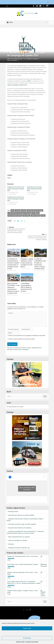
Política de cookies (20, 642)
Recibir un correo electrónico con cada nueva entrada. (22, 339)
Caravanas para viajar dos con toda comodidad (21, 515)
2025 (12, 210)
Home (9, 50)
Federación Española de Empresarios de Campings (19, 213)
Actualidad (14, 50)
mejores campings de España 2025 (17, 85)
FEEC (29, 81)
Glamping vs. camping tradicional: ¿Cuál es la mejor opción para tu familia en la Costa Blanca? (27, 263)
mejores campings (35, 216)
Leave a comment (12, 60)
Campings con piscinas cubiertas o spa (19, 548)
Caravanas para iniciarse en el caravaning (20, 528)
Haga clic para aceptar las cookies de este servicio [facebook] (27, 489)
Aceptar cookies (27, 628)
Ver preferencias (27, 638)
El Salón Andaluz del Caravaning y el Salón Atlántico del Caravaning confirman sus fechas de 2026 (17, 230)
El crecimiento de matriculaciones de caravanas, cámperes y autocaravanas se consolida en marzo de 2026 (13, 264)
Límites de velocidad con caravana (18, 540)
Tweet (9, 178)
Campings (35, 59)
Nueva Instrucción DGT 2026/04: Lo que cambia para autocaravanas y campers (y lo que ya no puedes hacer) (13, 288)
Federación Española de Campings (35, 210)
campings (23, 210)
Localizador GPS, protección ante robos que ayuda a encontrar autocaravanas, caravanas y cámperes (37, 237)
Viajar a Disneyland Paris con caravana (19, 537)
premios (43, 216)
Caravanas (11, 544)
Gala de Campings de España (15, 216)
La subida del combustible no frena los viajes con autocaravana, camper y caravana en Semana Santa (40, 264)
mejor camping (26, 216)
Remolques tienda (13, 512)
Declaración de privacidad (32, 642)
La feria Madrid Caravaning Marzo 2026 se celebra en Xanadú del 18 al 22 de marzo (26, 287)
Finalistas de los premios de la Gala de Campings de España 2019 (16, 199)
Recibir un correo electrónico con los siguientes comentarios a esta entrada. (27, 336)
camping (17, 210)
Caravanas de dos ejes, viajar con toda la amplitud (22, 524)
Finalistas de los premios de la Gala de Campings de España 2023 (16, 189)
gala (38, 213)
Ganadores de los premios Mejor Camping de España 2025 (34, 189)
